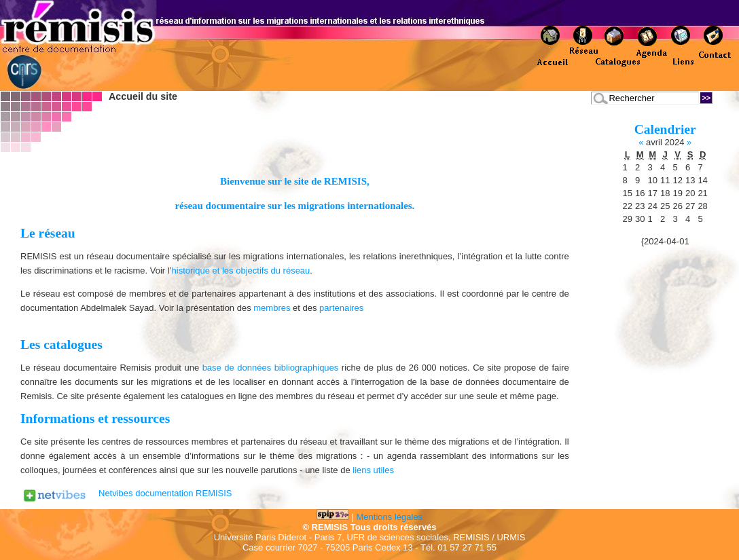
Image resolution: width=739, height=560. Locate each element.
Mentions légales (390, 517)
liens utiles (373, 470)
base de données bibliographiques (271, 368)
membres (272, 308)
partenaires (341, 308)
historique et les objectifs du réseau (241, 270)
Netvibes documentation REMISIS (165, 493)
